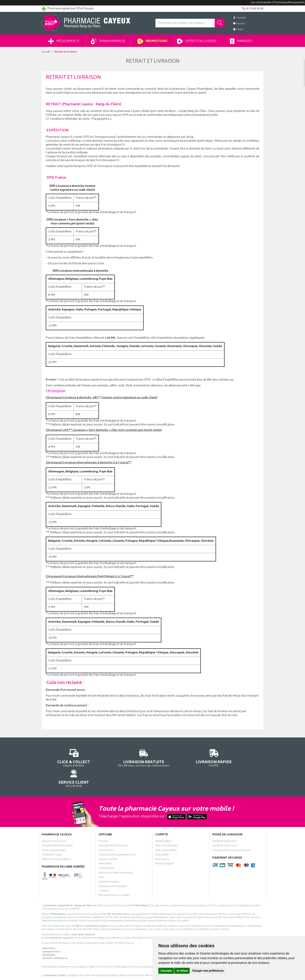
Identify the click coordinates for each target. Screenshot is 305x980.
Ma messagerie (165, 848)
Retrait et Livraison (66, 52)
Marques (241, 41)
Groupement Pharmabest (57, 830)
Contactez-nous (52, 839)
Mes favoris (162, 843)
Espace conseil (108, 843)
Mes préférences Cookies (114, 879)
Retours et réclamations (56, 843)
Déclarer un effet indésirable (116, 857)
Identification (163, 825)
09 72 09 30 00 (238, 758)
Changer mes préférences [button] (208, 971)
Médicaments (64, 41)
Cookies (104, 875)
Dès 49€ (124, 759)
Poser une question (54, 834)
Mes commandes (166, 834)
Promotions (152, 41)
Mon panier (162, 839)
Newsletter (105, 848)
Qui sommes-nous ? (54, 825)
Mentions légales (109, 866)
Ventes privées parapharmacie (117, 839)
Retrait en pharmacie (225, 825)
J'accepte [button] (166, 971)
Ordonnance (106, 852)
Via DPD (181, 758)
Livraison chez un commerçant (231, 834)
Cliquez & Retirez (67, 758)
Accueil (46, 52)
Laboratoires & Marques (113, 830)
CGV (101, 861)
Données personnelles (113, 870)
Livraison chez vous (224, 830)
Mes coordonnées (167, 830)
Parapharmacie (108, 41)
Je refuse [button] (182, 971)
